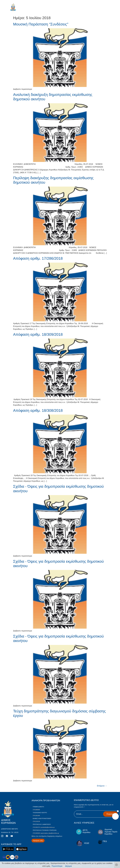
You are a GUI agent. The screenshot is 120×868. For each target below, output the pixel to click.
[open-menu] (110, 8)
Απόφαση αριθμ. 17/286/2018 (38, 258)
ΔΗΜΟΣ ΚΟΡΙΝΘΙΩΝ (24, 8)
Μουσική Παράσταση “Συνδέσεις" (41, 24)
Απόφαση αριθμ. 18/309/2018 (38, 334)
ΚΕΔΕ (87, 843)
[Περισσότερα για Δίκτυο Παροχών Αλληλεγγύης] (38, 841)
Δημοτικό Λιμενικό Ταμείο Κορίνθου (111, 832)
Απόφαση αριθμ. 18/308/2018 (38, 410)
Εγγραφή (110, 814)
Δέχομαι (68, 866)
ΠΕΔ (105, 841)
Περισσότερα (57, 866)
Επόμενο (102, 786)
